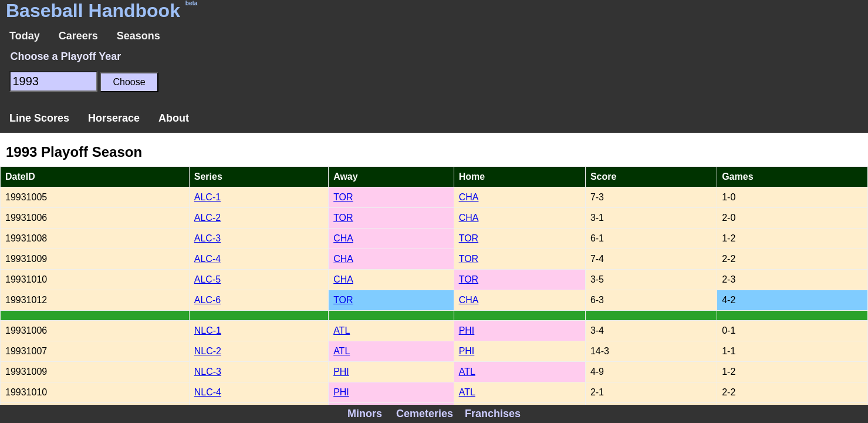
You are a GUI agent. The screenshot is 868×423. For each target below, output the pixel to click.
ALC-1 (207, 197)
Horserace (114, 118)
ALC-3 (207, 238)
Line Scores (39, 118)
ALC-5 (207, 279)
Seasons (139, 36)
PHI (467, 330)
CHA (469, 197)
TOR (343, 197)
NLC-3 (208, 372)
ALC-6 (207, 300)
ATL (342, 330)
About (174, 118)
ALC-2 (207, 218)
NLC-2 (208, 351)
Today (25, 36)
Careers (78, 36)
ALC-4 (207, 259)
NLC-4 (208, 392)
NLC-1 (208, 330)
